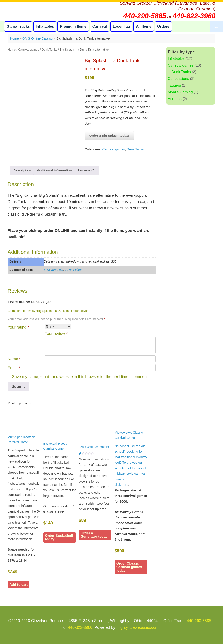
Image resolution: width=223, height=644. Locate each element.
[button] (217, 26)
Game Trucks (18, 26)
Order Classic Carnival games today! (129, 567)
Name (14, 359)
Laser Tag (121, 26)
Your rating (18, 327)
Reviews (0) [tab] (87, 170)
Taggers (174, 85)
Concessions (178, 79)
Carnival (100, 26)
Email (14, 368)
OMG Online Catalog (38, 38)
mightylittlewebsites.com (137, 627)
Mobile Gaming (180, 92)
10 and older (73, 270)
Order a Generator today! (95, 535)
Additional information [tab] (54, 170)
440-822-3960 (80, 627)
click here (121, 485)
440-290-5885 (199, 621)
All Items (144, 26)
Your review (56, 334)
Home (14, 38)
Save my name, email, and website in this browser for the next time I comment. (80, 377)
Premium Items (73, 26)
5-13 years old (53, 270)
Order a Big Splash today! (109, 136)
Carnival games (29, 50)
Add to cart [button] (19, 585)
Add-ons (175, 99)
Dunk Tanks (49, 50)
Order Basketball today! (59, 537)
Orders (163, 26)
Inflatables (45, 26)
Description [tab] (22, 170)
